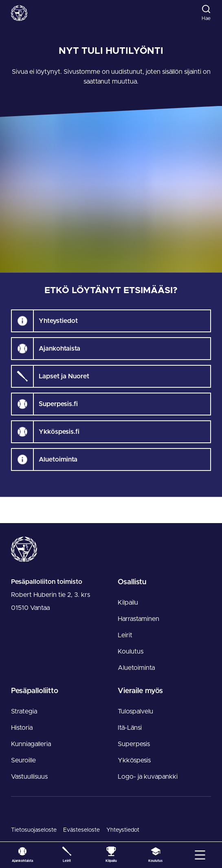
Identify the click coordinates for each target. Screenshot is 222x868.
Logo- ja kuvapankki (148, 777)
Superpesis (134, 744)
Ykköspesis (134, 760)
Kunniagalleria (31, 744)
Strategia (24, 711)
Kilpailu (128, 603)
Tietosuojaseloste (34, 830)
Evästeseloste (81, 830)
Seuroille (23, 760)
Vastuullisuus (29, 777)
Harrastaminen (138, 619)
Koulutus (131, 652)
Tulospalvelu (135, 711)
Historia (22, 728)
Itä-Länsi (130, 728)
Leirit (125, 635)
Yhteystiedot (123, 830)
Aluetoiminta (136, 668)
